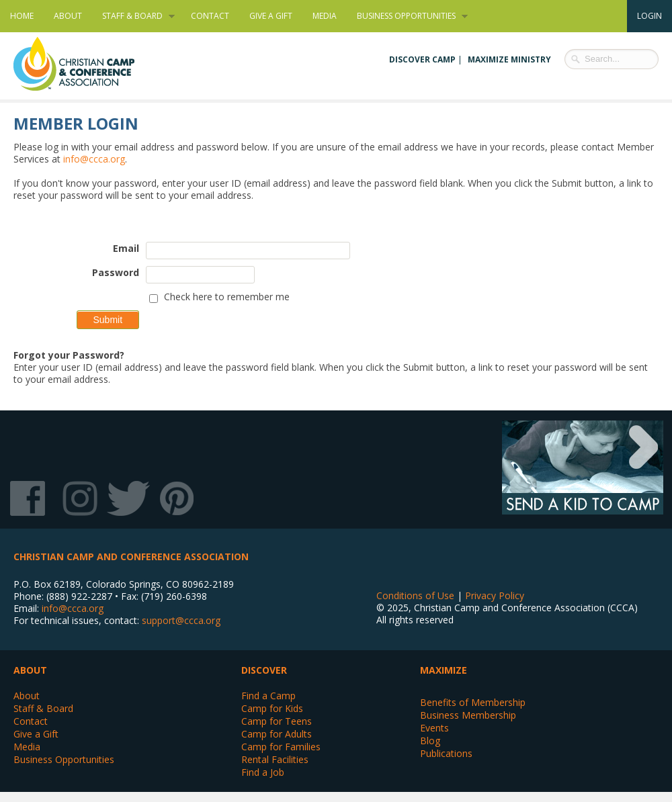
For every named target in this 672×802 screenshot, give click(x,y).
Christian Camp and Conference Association (87, 64)
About (68, 16)
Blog (430, 741)
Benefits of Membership (473, 702)
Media (325, 16)
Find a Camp (268, 696)
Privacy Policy (495, 595)
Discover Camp (422, 59)
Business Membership (468, 715)
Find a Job (263, 772)
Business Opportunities (407, 16)
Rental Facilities (275, 759)
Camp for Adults (277, 734)
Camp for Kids (272, 708)
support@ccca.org (181, 620)
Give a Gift (271, 16)
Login (649, 16)
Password (116, 272)
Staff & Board (133, 16)
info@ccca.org (94, 159)
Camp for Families (281, 747)
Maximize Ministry (509, 59)
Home (22, 16)
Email (126, 248)
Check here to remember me (227, 297)
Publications (446, 753)
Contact (210, 16)
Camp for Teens (277, 721)
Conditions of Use (415, 595)
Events (434, 728)
